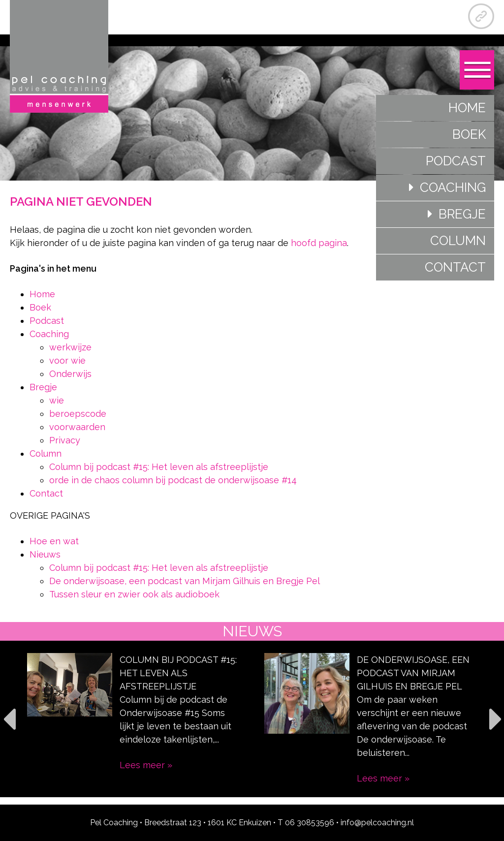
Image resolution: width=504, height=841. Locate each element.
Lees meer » (146, 765)
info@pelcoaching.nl (377, 823)
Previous (9, 719)
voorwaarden (77, 427)
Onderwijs (70, 374)
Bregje (462, 214)
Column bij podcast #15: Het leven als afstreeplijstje (159, 467)
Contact (455, 267)
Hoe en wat (54, 541)
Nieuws (45, 554)
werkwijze (70, 347)
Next (495, 719)
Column (458, 241)
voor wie (67, 360)
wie (57, 400)
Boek (469, 134)
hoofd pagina (319, 243)
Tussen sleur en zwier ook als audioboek (134, 594)
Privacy (65, 440)
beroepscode (78, 414)
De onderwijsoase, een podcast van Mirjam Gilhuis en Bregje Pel (185, 581)
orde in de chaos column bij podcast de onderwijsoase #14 (173, 480)
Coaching (453, 187)
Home (467, 108)
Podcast (456, 161)
